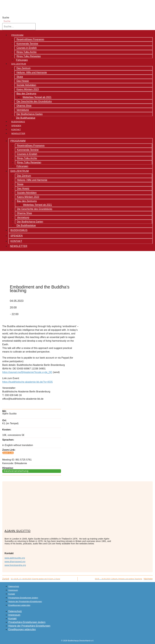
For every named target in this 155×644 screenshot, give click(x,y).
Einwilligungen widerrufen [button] (19, 605)
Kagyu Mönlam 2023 (28, 89)
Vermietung (23, 110)
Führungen (22, 60)
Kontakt (16, 130)
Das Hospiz (23, 81)
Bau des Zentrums (26, 94)
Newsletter (18, 134)
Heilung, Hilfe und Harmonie (32, 72)
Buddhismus (18, 122)
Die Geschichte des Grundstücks (34, 101)
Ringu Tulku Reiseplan (29, 56)
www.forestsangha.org (15, 565)
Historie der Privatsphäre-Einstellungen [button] (25, 601)
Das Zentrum (19, 64)
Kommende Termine (27, 44)
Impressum (13, 590)
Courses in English (27, 48)
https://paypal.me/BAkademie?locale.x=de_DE (27, 372)
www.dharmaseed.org (15, 562)
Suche (6, 18)
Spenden (16, 126)
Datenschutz (14, 586)
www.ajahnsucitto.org (15, 558)
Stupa (20, 77)
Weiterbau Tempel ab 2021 (37, 97)
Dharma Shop (24, 106)
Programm (17, 35)
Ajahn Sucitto (18, 531)
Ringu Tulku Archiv (27, 52)
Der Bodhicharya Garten (30, 114)
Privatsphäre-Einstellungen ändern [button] (23, 598)
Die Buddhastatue (26, 118)
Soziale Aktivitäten (26, 85)
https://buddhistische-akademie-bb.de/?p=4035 (27, 382)
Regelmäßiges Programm (30, 39)
